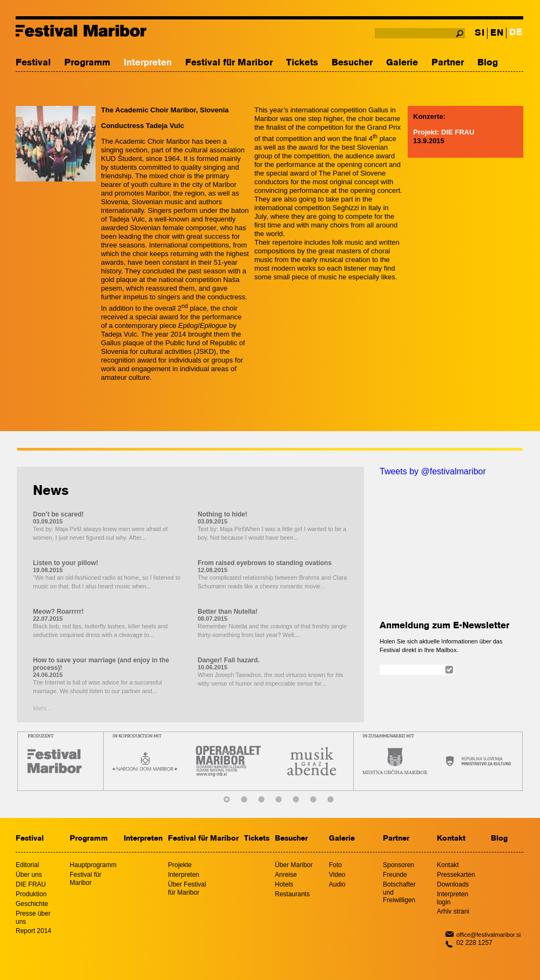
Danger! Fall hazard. (229, 660)
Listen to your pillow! (66, 563)
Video (337, 875)
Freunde (395, 875)
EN (497, 33)
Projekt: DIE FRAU (444, 132)
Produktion (31, 894)
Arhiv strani (453, 911)
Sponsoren (399, 865)
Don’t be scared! (58, 514)
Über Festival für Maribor (187, 888)
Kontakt (451, 839)
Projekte (180, 865)
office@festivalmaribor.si (488, 935)
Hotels (284, 884)
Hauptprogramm (93, 865)
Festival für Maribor (229, 63)
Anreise (286, 875)
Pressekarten (456, 875)
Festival (33, 63)
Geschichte (32, 904)
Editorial (27, 865)
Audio (337, 884)
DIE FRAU (31, 884)
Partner (448, 63)
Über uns (29, 875)
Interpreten (148, 63)
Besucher (352, 63)
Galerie (402, 63)
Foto (335, 865)
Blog (488, 63)
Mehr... (42, 708)
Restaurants (292, 894)
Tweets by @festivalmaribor (433, 471)
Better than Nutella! (228, 612)
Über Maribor (294, 865)
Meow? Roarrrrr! (58, 612)
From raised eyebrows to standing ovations (265, 563)
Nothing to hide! (222, 514)
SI (480, 33)
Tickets (302, 63)
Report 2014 (33, 931)
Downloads (453, 884)
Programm (87, 63)
